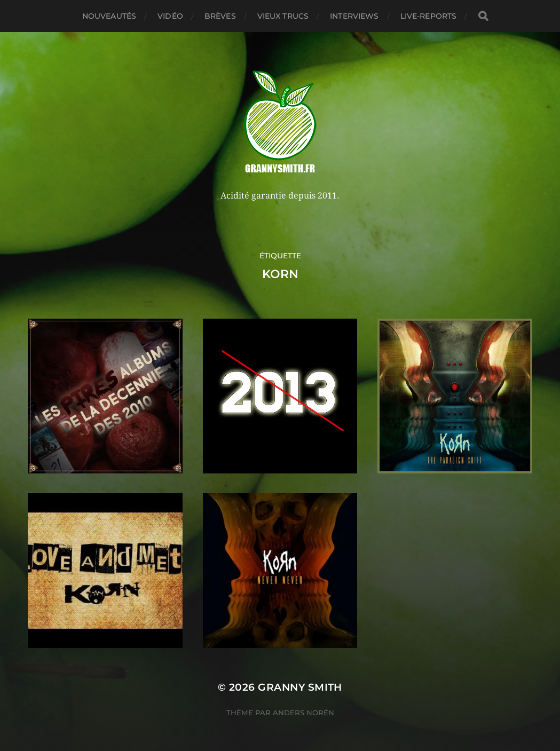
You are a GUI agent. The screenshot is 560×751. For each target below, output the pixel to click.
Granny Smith (300, 687)
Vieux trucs (283, 16)
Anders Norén (303, 713)
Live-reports (429, 16)
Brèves (220, 16)
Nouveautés (109, 16)
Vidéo (170, 16)
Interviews (354, 16)
